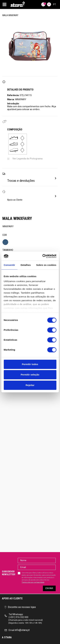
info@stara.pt (17, 630)
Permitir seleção (30, 375)
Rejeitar (30, 385)
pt (55, 4)
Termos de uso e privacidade (33, 582)
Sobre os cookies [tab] (46, 265)
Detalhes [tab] (26, 265)
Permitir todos (30, 364)
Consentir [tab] (9, 265)
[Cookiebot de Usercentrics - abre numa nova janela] (43, 256)
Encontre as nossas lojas (20, 607)
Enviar (49, 588)
